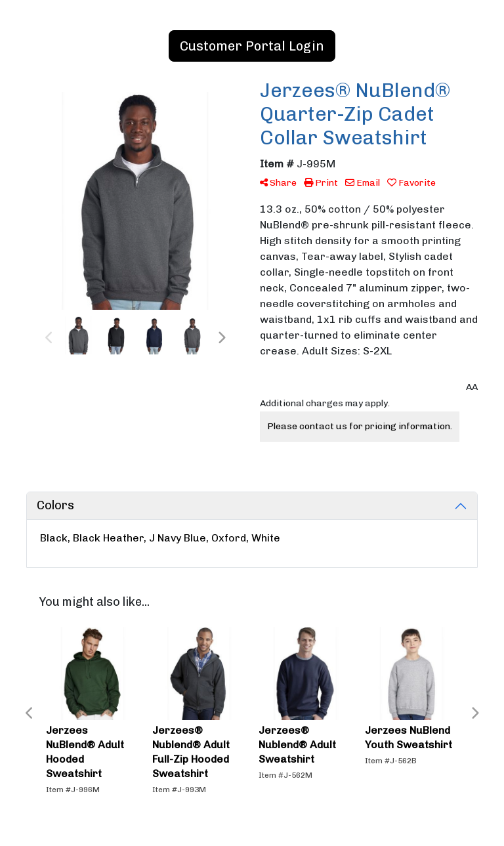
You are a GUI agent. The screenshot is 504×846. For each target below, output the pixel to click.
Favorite (411, 183)
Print (321, 183)
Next (221, 338)
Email (363, 183)
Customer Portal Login (252, 46)
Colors (55, 505)
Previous (49, 338)
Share (278, 183)
